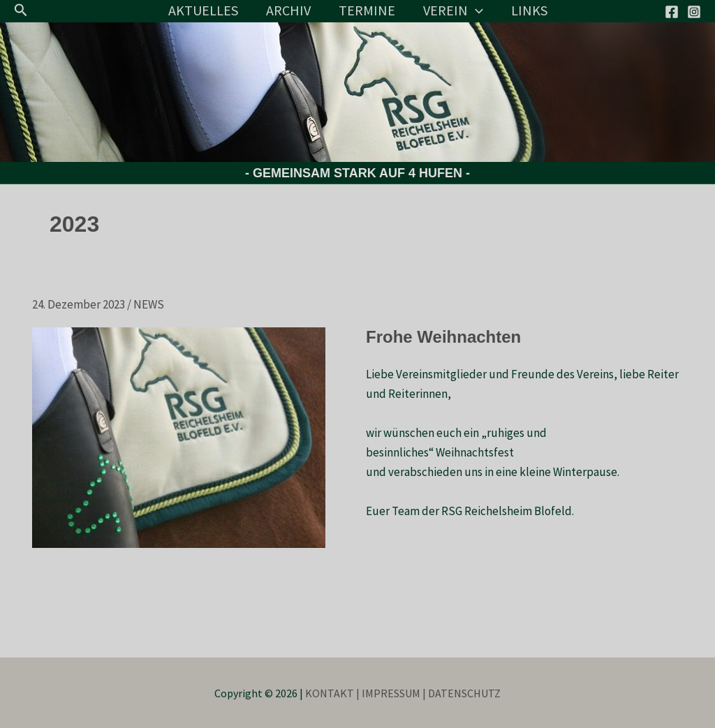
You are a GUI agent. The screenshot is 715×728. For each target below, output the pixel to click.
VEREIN (453, 10)
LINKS (529, 10)
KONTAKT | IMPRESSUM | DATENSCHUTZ (403, 693)
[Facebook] (672, 12)
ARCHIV (288, 10)
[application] (476, 10)
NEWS (149, 304)
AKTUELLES (203, 10)
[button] (21, 10)
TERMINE (367, 10)
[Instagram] (694, 12)
